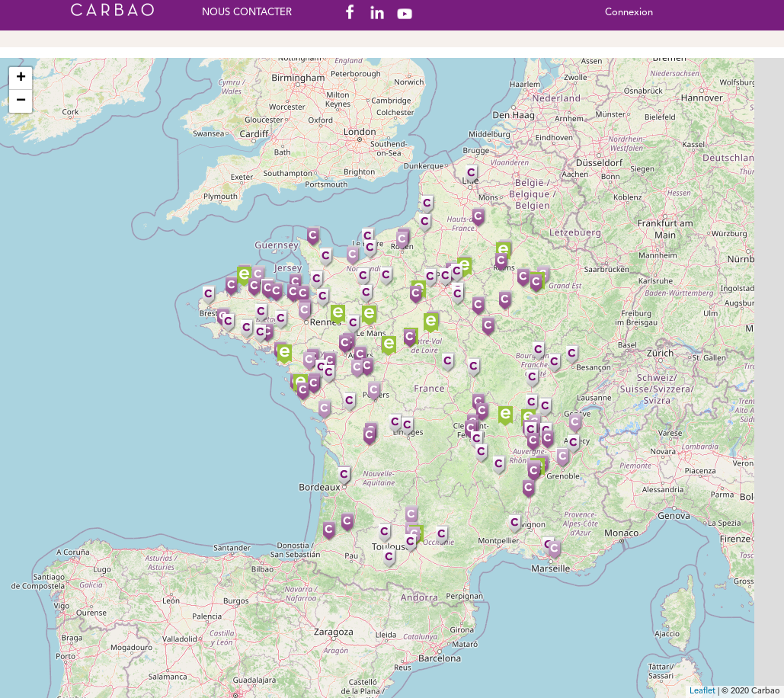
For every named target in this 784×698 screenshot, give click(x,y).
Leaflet (702, 692)
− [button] (21, 101)
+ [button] (21, 78)
